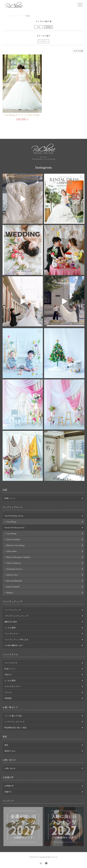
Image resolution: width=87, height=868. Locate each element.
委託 (6, 745)
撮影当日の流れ (11, 622)
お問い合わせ (10, 768)
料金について (10, 669)
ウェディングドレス (17, 16)
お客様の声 (9, 786)
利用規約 (8, 698)
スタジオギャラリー (13, 686)
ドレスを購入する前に (14, 716)
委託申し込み (10, 751)
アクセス (8, 692)
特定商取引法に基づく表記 (15, 728)
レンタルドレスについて (14, 722)
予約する (8, 675)
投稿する (8, 792)
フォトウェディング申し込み (16, 639)
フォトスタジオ (11, 663)
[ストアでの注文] (78, 51)
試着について (10, 498)
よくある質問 (10, 628)
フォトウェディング (13, 610)
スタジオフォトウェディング (16, 616)
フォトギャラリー (12, 633)
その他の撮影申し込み (14, 645)
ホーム (6, 16)
